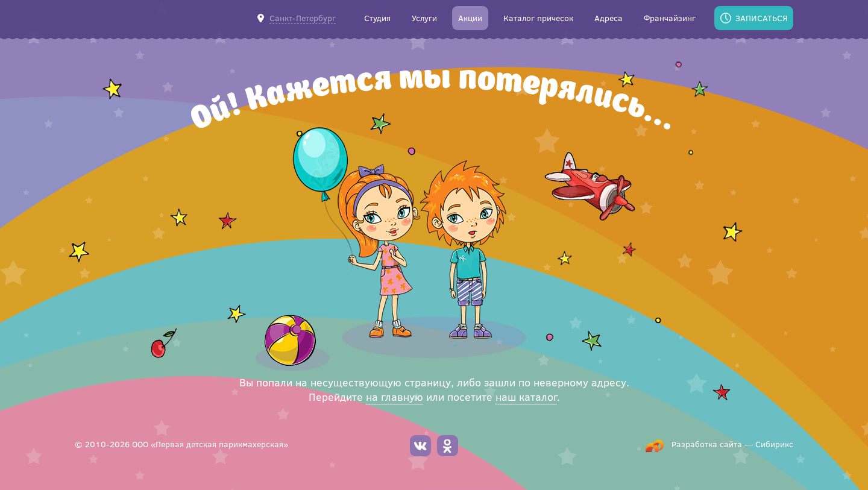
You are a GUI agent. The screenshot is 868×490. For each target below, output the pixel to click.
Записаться (761, 18)
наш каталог (526, 397)
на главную (395, 397)
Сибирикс (774, 444)
